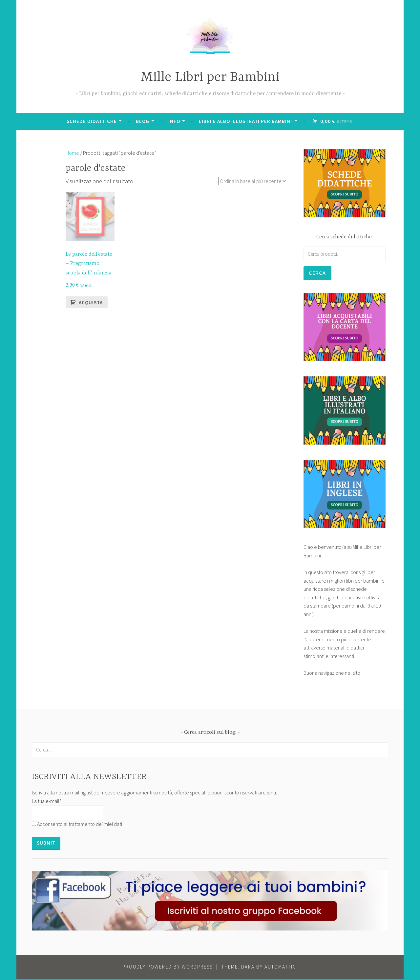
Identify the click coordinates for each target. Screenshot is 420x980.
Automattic (280, 968)
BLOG (143, 121)
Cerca (318, 273)
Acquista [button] (91, 302)
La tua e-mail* (47, 802)
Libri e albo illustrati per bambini (246, 121)
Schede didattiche (92, 121)
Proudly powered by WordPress (168, 968)
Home (72, 153)
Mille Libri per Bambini (210, 78)
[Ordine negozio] (249, 181)
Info (175, 121)
